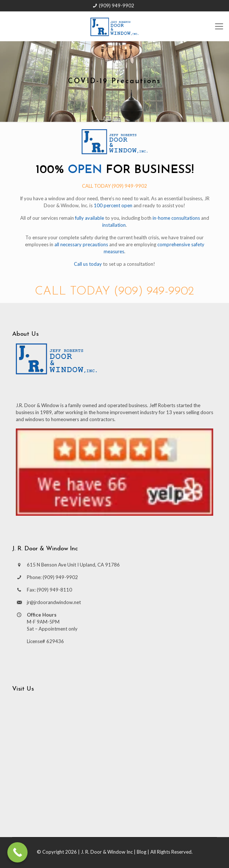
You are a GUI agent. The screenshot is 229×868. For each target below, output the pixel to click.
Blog (142, 852)
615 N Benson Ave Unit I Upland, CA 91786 (73, 565)
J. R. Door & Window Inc (107, 852)
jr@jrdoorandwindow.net (54, 602)
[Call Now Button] (17, 852)
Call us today (88, 264)
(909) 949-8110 (54, 590)
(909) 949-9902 (117, 6)
